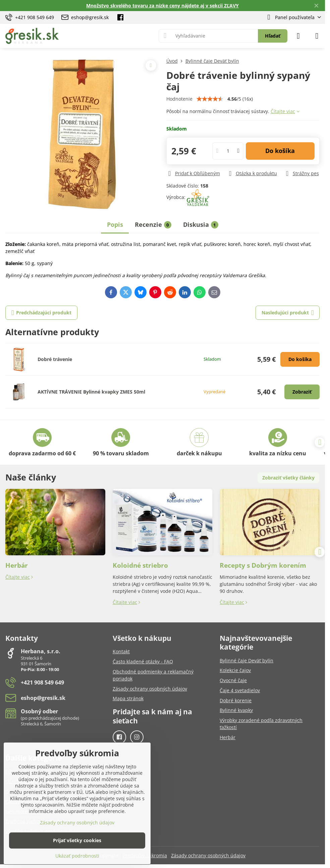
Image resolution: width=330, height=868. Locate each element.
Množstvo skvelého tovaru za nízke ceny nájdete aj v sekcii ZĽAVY (162, 6)
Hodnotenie (179, 99)
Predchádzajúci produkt (42, 313)
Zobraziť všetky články (288, 478)
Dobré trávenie (55, 359)
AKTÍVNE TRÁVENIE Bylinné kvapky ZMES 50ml (91, 392)
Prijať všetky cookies (77, 840)
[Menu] (317, 36)
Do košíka (280, 151)
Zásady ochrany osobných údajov (208, 855)
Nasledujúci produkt (288, 313)
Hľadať (273, 36)
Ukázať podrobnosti (77, 856)
